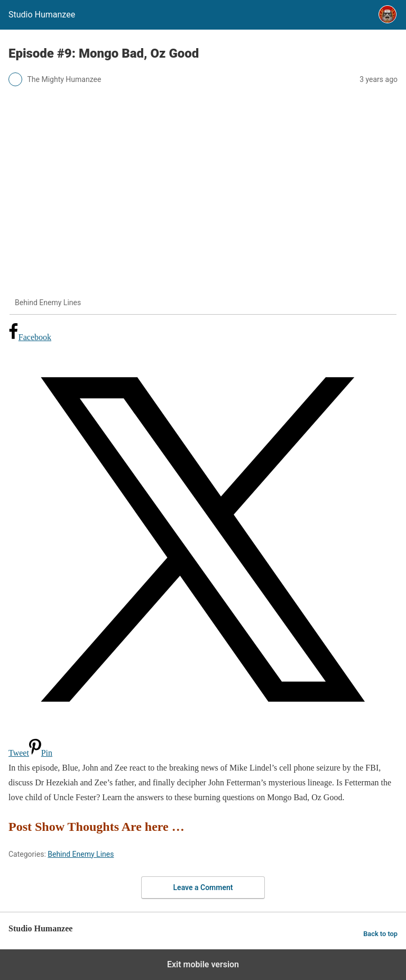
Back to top (380, 934)
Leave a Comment (203, 887)
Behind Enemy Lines (81, 854)
